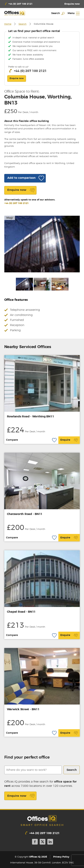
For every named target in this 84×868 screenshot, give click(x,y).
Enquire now (21, 796)
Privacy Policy (61, 857)
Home (8, 24)
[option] (42, 244)
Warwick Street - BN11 (23, 709)
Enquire (69, 440)
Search (23, 24)
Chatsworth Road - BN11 (25, 514)
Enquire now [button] (17, 78)
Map (10, 218)
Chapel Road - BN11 (21, 612)
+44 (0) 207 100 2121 (16, 203)
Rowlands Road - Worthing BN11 (31, 416)
